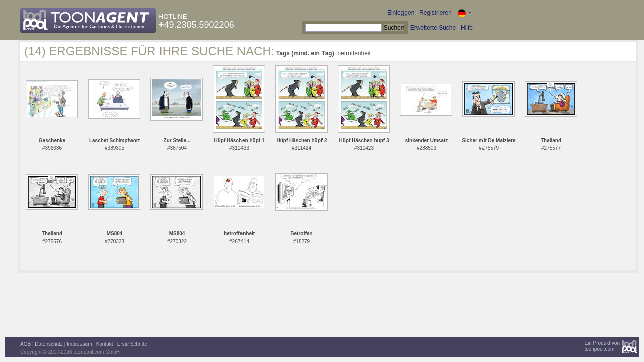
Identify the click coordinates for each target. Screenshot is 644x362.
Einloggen (401, 13)
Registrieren (435, 13)
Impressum (79, 344)
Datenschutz (49, 344)
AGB (25, 344)
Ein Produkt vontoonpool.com (602, 346)
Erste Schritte (132, 344)
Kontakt (105, 344)
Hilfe (467, 28)
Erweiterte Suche (433, 28)
